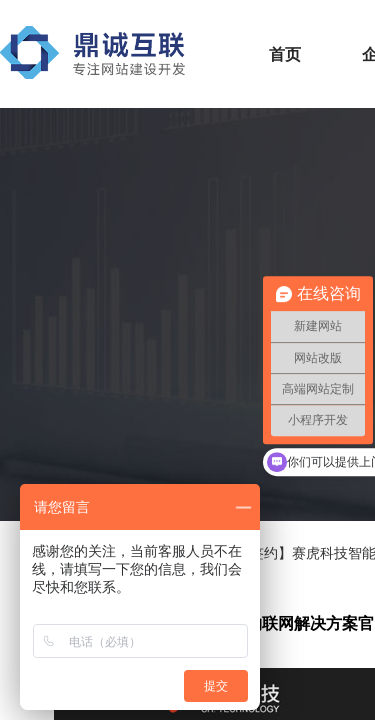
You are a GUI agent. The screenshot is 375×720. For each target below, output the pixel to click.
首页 (285, 54)
